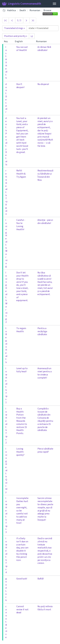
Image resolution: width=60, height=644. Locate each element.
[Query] (43, 28)
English (20, 41)
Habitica (11, 10)
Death (23, 10)
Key (7, 41)
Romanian (35, 10)
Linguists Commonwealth (22, 4)
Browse (47, 10)
